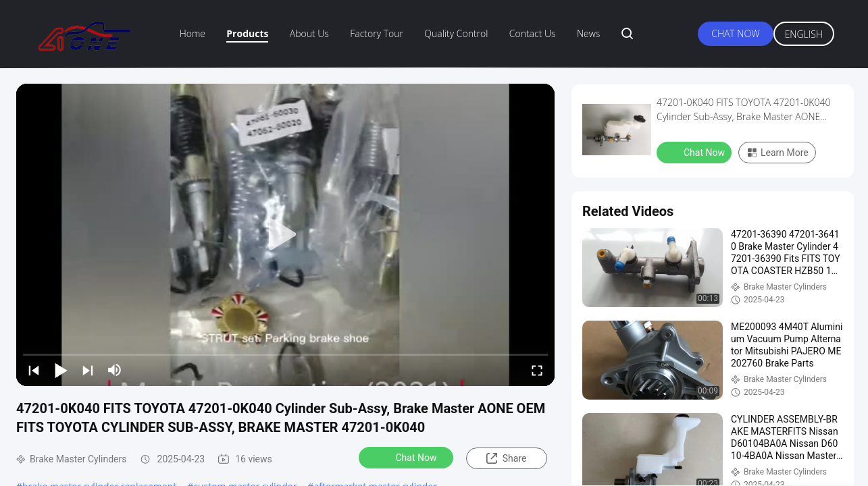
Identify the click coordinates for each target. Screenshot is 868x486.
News (588, 33)
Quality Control (456, 33)
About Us (309, 33)
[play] (286, 235)
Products (247, 33)
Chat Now (735, 33)
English (804, 34)
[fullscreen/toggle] (537, 370)
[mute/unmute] (115, 370)
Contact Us (533, 33)
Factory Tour (377, 33)
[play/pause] (61, 370)
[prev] (34, 370)
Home (193, 33)
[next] (88, 370)
